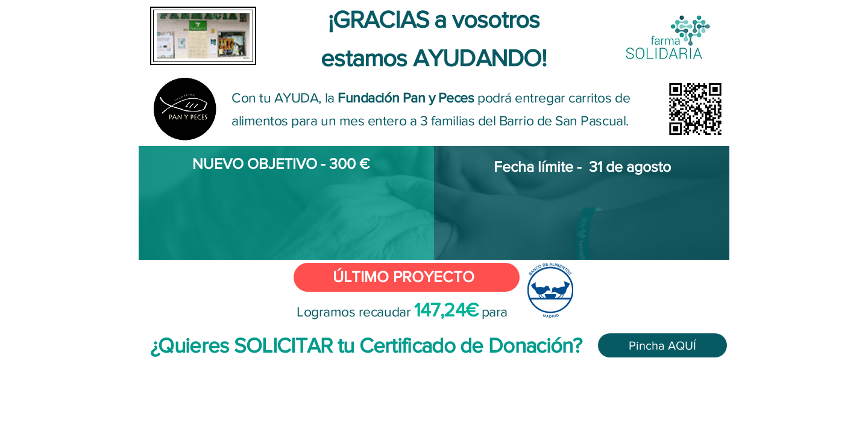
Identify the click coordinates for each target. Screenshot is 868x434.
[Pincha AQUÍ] (662, 345)
